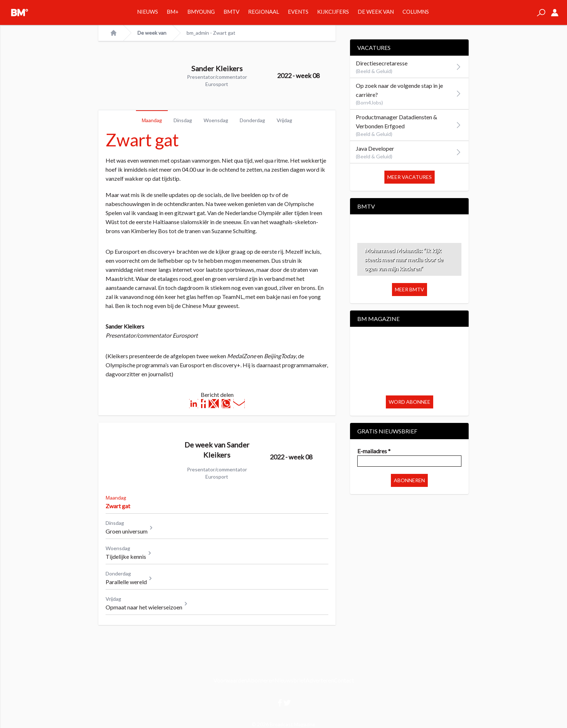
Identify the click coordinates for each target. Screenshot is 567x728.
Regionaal (264, 12)
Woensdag (216, 120)
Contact (344, 680)
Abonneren (409, 480)
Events (298, 12)
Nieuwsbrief (290, 680)
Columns (416, 12)
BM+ (173, 12)
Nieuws (148, 12)
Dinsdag (183, 120)
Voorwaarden (230, 680)
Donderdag (252, 120)
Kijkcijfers (333, 12)
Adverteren (320, 680)
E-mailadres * (374, 451)
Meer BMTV (410, 289)
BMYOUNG (201, 12)
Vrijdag (284, 120)
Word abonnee (410, 402)
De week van (376, 12)
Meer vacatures (410, 177)
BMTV (231, 12)
